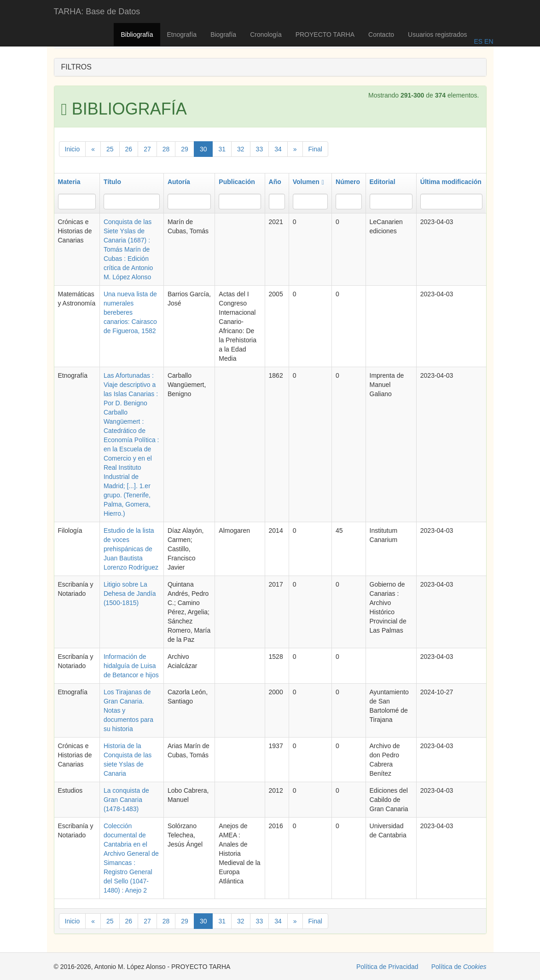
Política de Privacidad (387, 967)
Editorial (383, 182)
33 (260, 149)
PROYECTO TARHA (325, 35)
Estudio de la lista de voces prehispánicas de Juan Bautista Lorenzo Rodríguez (131, 549)
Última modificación (451, 182)
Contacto (381, 35)
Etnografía (182, 35)
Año (275, 182)
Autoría (179, 182)
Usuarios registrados (437, 35)
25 (110, 149)
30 (203, 149)
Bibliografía (137, 35)
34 (278, 149)
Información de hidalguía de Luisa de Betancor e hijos (131, 666)
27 (147, 149)
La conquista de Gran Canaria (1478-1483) (126, 800)
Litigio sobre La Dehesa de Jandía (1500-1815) (130, 594)
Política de (459, 967)
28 (166, 149)
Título (112, 182)
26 (129, 149)
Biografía (223, 35)
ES (478, 41)
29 (185, 149)
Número (348, 182)
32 (241, 149)
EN (488, 41)
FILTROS (76, 67)
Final (315, 149)
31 (222, 149)
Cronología (266, 35)
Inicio (73, 149)
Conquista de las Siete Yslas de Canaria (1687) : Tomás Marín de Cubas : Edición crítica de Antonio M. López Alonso (128, 249)
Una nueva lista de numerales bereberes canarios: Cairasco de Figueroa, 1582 (130, 312)
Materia (69, 182)
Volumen (308, 182)
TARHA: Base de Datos (97, 12)
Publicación (237, 182)
